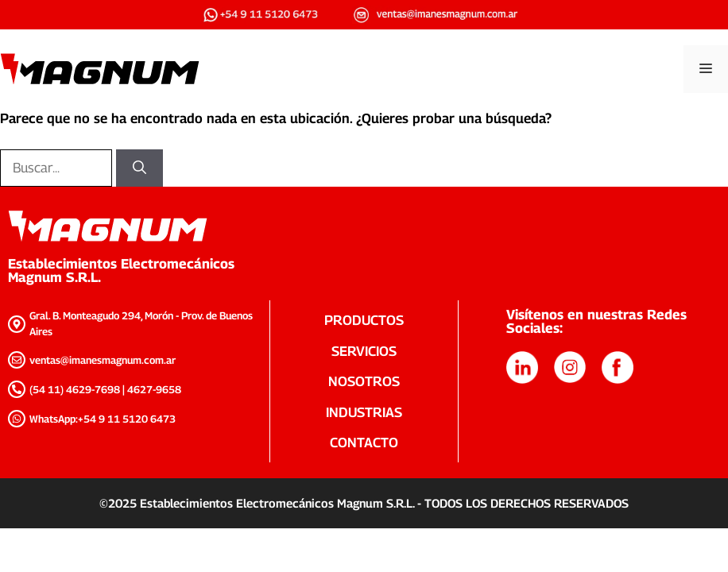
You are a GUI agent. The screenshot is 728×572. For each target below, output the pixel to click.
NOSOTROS (364, 381)
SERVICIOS (364, 351)
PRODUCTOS (364, 320)
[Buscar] (139, 168)
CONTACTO (364, 443)
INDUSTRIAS (364, 412)
